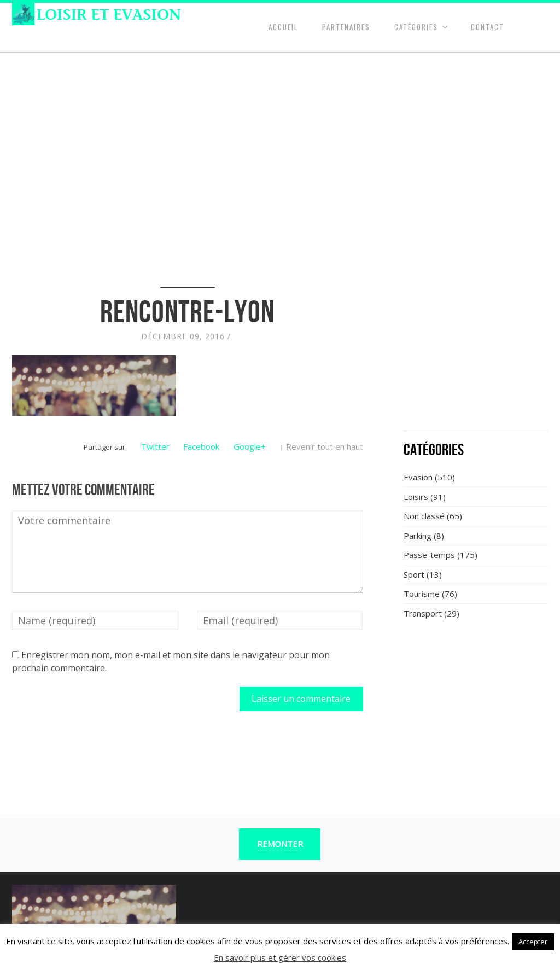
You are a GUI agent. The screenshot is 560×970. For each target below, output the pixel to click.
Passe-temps (429, 555)
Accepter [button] (533, 942)
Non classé (424, 516)
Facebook (201, 446)
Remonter (280, 844)
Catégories (416, 27)
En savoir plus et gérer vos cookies (280, 957)
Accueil (283, 27)
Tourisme (422, 594)
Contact (488, 27)
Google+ (250, 446)
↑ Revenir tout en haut (321, 446)
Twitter (155, 446)
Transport (423, 613)
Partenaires (346, 27)
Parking (418, 536)
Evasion (418, 477)
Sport (414, 574)
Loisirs (416, 497)
